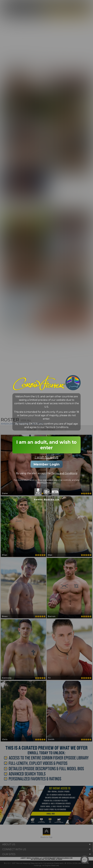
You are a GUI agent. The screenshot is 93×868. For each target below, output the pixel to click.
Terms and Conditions (64, 473)
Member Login (46, 464)
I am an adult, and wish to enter (46, 445)
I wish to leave (47, 457)
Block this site (51, 500)
